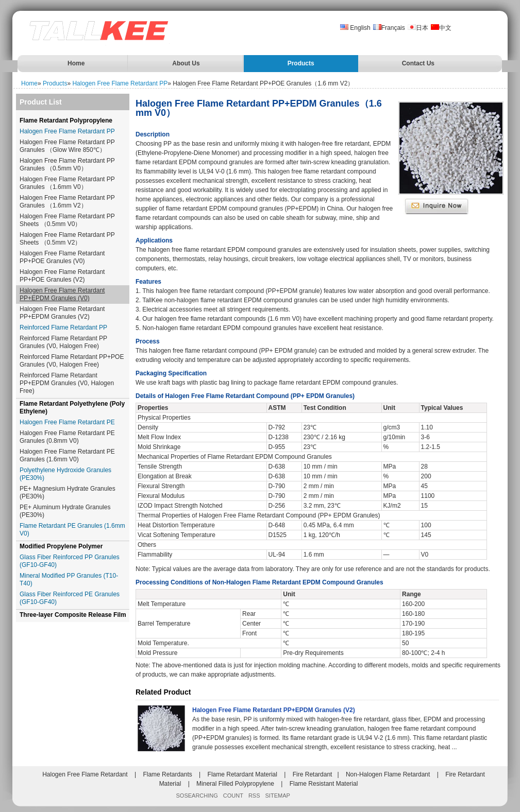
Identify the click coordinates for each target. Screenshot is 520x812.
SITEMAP (278, 796)
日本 (418, 28)
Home (76, 63)
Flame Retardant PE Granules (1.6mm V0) (72, 530)
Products (301, 63)
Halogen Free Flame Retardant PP (120, 83)
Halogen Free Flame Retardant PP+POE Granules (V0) (62, 257)
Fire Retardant (313, 774)
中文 (441, 28)
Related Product (163, 692)
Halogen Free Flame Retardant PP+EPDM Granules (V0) (62, 294)
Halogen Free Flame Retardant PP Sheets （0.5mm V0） (67, 220)
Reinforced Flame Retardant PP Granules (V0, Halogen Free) (63, 342)
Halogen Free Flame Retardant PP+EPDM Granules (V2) (62, 313)
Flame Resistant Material (324, 784)
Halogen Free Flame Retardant (85, 774)
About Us (186, 63)
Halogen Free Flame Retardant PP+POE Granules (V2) (62, 276)
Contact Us (418, 63)
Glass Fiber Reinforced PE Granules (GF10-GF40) (70, 598)
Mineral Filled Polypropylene (235, 784)
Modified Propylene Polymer (61, 546)
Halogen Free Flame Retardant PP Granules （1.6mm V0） (67, 183)
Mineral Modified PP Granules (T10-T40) (69, 580)
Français (389, 28)
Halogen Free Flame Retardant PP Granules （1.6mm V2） (67, 202)
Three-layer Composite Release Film (73, 615)
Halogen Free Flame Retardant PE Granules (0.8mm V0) (67, 437)
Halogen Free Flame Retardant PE (67, 422)
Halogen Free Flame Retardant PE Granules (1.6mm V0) (67, 455)
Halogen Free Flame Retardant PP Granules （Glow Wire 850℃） (67, 146)
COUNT (233, 796)
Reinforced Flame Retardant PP (63, 327)
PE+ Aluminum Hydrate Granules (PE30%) (65, 511)
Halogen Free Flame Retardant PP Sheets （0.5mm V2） (67, 239)
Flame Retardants (167, 774)
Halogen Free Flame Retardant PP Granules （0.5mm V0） (67, 165)
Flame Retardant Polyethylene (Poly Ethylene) (72, 408)
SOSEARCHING (197, 796)
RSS (254, 796)
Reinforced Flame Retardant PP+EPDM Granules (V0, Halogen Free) (67, 383)
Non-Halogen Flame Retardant (388, 774)
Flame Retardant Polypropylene (66, 120)
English (355, 28)
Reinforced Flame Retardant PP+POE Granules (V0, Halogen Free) (72, 361)
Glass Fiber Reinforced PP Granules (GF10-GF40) (70, 561)
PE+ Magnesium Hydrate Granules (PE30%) (68, 493)
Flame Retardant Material (242, 774)
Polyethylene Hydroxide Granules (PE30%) (65, 474)
